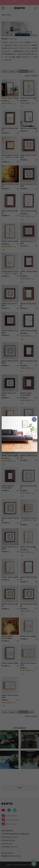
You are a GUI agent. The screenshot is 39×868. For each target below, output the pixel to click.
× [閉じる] (34, 419)
